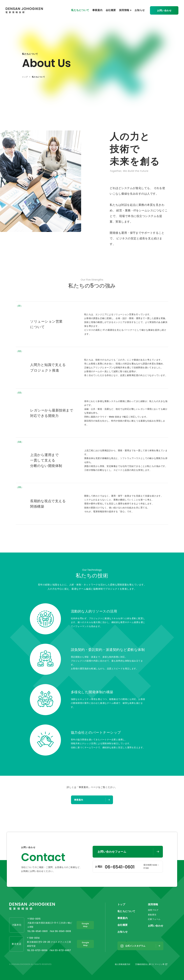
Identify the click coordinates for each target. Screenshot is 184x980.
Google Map (85, 925)
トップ (25, 77)
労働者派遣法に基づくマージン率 (151, 964)
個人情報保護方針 (123, 964)
